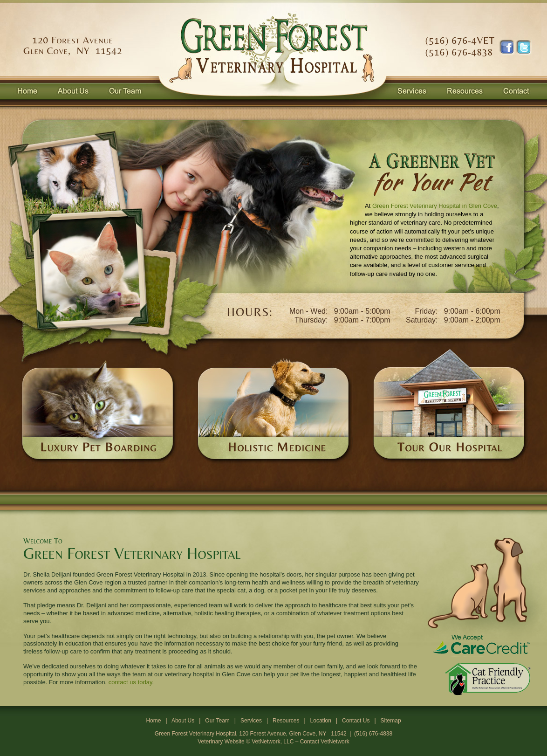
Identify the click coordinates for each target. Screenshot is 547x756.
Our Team (217, 721)
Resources (286, 721)
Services (251, 721)
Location (321, 721)
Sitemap (391, 721)
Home (153, 721)
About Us (183, 721)
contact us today (130, 682)
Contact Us (356, 721)
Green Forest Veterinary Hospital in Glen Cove (435, 206)
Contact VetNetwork (325, 742)
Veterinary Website (221, 742)
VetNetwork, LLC (273, 742)
